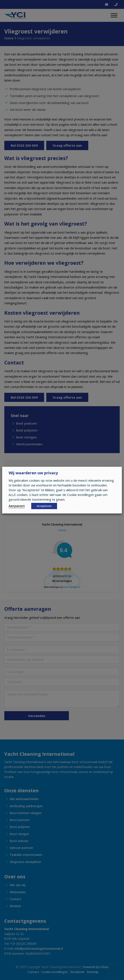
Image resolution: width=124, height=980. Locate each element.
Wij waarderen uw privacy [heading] (33, 473)
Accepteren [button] (44, 506)
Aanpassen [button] (17, 506)
